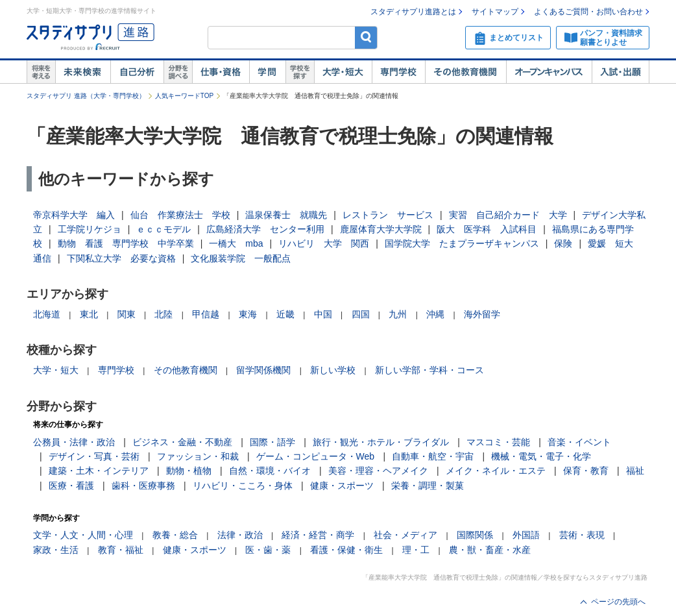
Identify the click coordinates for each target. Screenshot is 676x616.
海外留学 (482, 314)
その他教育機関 (465, 72)
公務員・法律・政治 (74, 442)
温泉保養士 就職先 (286, 215)
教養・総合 (175, 535)
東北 (89, 314)
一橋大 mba (236, 243)
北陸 (163, 314)
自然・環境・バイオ (270, 471)
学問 (267, 72)
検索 (366, 37)
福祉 (635, 471)
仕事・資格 (221, 72)
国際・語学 (272, 442)
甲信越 (206, 314)
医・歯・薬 (268, 550)
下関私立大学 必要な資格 (121, 258)
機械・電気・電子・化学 (541, 456)
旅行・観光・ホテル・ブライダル (381, 442)
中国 (323, 314)
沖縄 (435, 314)
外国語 (526, 535)
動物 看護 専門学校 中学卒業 (126, 243)
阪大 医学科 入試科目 (487, 229)
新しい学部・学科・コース (429, 370)
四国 (361, 314)
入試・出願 (621, 72)
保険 (563, 243)
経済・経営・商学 (318, 535)
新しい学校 (333, 370)
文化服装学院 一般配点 (241, 258)
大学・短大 (343, 72)
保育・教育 (586, 471)
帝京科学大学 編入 (74, 215)
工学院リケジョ (90, 229)
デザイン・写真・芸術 (94, 456)
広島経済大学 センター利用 (265, 229)
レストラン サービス (388, 215)
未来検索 (83, 72)
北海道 (47, 314)
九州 (398, 314)
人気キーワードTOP (184, 96)
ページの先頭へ (618, 602)
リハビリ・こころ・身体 (243, 486)
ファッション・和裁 (198, 456)
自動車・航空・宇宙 (433, 456)
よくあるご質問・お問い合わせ (588, 12)
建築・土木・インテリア (99, 471)
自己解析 (137, 72)
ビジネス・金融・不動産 (182, 442)
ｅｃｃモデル (163, 229)
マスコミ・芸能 (498, 442)
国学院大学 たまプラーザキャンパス (462, 243)
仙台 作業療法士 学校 (180, 215)
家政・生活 (56, 550)
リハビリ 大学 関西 (324, 243)
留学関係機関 (263, 370)
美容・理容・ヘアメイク (378, 471)
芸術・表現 (582, 535)
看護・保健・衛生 (346, 550)
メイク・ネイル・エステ (496, 471)
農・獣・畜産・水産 (490, 550)
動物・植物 (189, 471)
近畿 (285, 314)
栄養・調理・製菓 (428, 486)
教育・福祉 (121, 550)
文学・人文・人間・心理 (83, 535)
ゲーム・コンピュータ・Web (316, 456)
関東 (127, 314)
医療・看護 (71, 486)
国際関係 (475, 535)
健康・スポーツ (342, 486)
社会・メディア (405, 535)
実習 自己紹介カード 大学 (508, 215)
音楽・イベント (579, 442)
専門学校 (398, 72)
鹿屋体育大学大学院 (381, 229)
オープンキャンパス (549, 72)
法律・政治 (240, 535)
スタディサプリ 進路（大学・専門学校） (86, 96)
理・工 (416, 550)
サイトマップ (495, 12)
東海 (248, 314)
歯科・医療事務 (143, 486)
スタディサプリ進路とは (413, 12)
